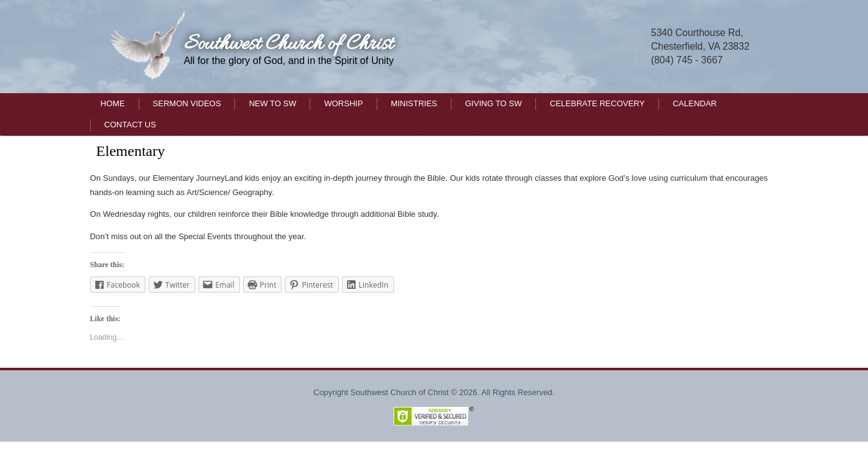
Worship (343, 103)
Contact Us (130, 125)
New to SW (272, 103)
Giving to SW (493, 103)
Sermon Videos (187, 103)
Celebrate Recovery (597, 103)
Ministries (414, 103)
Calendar (695, 103)
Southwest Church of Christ (289, 44)
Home (113, 103)
